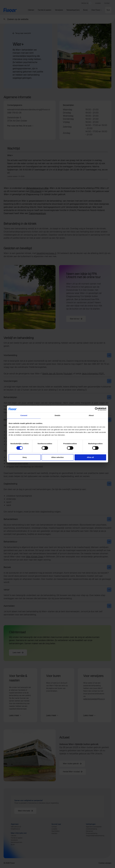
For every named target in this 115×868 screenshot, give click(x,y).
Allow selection (58, 457)
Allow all (90, 457)
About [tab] (91, 415)
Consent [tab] (24, 415)
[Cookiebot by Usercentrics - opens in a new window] (97, 409)
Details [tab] (57, 415)
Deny (25, 457)
